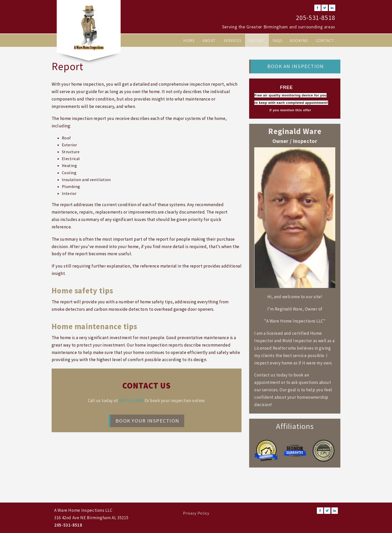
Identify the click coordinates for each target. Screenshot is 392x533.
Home (189, 40)
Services (233, 40)
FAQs (277, 40)
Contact (325, 40)
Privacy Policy (196, 513)
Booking (299, 40)
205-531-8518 (316, 18)
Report (257, 40)
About (209, 40)
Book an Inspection (296, 66)
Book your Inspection (147, 421)
